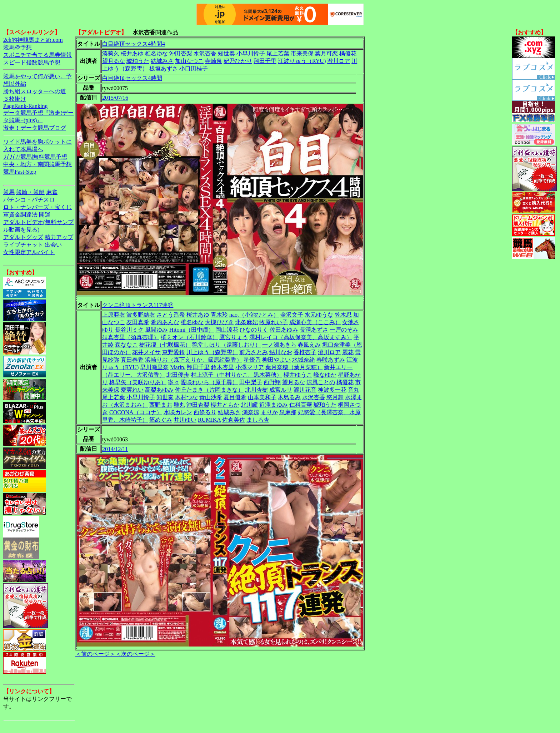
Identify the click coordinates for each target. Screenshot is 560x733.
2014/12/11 (115, 449)
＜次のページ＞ (135, 654)
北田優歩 (178, 375)
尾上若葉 (278, 53)
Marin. (178, 367)
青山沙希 (211, 397)
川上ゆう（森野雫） (212, 352)
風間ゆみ (156, 330)
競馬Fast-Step (20, 172)
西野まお (161, 405)
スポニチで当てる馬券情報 (37, 55)
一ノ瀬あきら (279, 345)
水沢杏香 (205, 53)
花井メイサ (146, 352)
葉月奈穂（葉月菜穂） (294, 367)
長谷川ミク (129, 330)
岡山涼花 (227, 330)
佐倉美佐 (234, 420)
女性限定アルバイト (29, 252)
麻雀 (52, 192)
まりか (269, 412)
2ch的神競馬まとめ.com (33, 40)
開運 (45, 215)
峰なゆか (325, 375)
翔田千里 (265, 61)
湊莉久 (111, 53)
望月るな (114, 61)
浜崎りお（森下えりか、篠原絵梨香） (194, 360)
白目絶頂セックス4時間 (132, 78)
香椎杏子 (305, 352)
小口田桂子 (194, 68)
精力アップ (59, 237)
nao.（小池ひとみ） (254, 315)
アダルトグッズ (23, 237)
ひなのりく (254, 330)
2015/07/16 (115, 98)
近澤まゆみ (274, 405)
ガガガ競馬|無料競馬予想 (35, 157)
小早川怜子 (251, 53)
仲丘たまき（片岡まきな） (209, 390)
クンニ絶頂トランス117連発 (138, 305)
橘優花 (348, 53)
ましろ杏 (258, 420)
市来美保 (302, 53)
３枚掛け (15, 99)
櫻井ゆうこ (298, 375)
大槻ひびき (219, 322)
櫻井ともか (225, 405)
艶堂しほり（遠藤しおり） (226, 345)
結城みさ (162, 61)
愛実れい (132, 390)
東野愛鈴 (174, 352)
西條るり (205, 412)
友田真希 (138, 322)
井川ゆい (185, 420)
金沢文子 (292, 315)
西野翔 (272, 382)
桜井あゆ (132, 53)
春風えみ (309, 345)
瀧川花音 (305, 390)
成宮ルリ (281, 390)
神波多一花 (332, 390)
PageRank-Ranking (25, 106)
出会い (53, 245)
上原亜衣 (114, 315)
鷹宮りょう (234, 337)
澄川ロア (339, 61)
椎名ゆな (156, 53)
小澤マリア (250, 367)
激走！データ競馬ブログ (35, 128)
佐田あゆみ (284, 330)
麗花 (348, 352)
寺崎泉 (214, 61)
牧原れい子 (274, 322)
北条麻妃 (246, 322)
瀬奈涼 (251, 412)
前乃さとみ (254, 352)
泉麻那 (288, 412)
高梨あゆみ (159, 390)
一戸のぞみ (344, 330)
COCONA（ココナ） (136, 412)
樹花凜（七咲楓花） (165, 345)
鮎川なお (281, 352)
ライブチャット (23, 245)
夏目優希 (235, 397)
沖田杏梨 (181, 53)
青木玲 (219, 315)
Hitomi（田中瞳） (192, 330)
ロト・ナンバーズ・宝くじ (37, 207)
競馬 (9, 192)
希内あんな (165, 322)
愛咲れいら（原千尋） (209, 382)
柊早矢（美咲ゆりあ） (138, 382)
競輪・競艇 (30, 192)
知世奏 (226, 53)
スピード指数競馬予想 (32, 62)
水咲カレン (178, 412)
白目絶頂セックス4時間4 (134, 44)
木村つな (186, 397)
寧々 (174, 382)
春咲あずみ (331, 360)
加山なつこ (189, 61)
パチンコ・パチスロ (29, 200)
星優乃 (252, 360)
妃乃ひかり (238, 61)
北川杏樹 (256, 390)
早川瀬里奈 (154, 367)
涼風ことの (321, 382)
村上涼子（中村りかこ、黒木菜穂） (236, 375)
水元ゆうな (319, 315)
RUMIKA (209, 420)
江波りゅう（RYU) (302, 61)
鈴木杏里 (222, 367)
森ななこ (126, 345)
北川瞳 (249, 405)
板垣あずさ (164, 68)
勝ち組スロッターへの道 (35, 91)
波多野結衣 (141, 315)
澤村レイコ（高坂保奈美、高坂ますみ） (301, 337)
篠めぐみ (161, 420)
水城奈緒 (304, 360)
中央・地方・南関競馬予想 (37, 164)
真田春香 (132, 360)
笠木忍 (343, 315)
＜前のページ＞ (95, 654)
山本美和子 (262, 397)
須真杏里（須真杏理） (131, 337)
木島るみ (289, 397)
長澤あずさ (314, 330)
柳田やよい (276, 360)
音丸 (354, 390)
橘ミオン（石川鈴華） (189, 337)
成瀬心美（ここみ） (315, 322)
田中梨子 (251, 382)
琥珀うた (138, 61)
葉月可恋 (326, 53)
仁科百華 (301, 405)
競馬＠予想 (17, 47)
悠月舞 (335, 397)
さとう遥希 (171, 315)
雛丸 (179, 405)
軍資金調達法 (20, 215)
